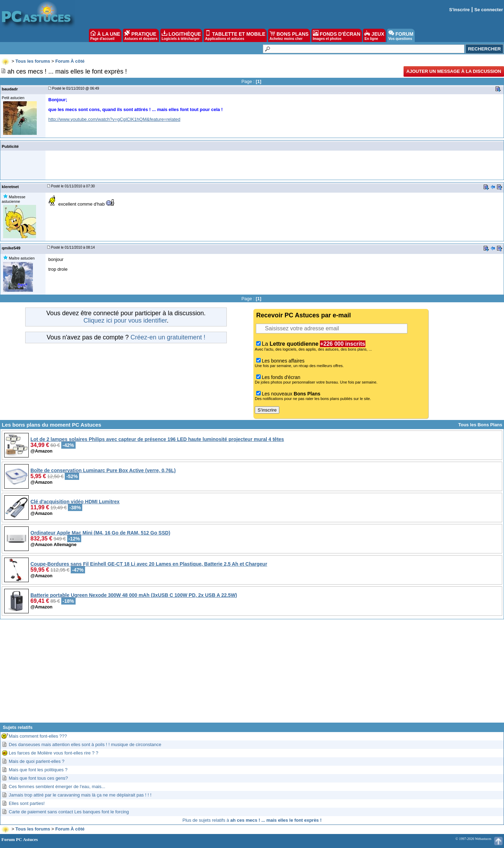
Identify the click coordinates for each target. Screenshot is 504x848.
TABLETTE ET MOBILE (235, 35)
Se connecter (489, 10)
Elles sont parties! (27, 803)
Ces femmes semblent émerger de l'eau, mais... (57, 787)
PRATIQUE (141, 35)
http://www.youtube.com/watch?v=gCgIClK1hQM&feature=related (114, 119)
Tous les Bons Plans (480, 425)
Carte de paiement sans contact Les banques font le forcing (69, 812)
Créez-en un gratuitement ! (168, 337)
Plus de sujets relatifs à (252, 820)
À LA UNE (105, 35)
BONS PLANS (289, 35)
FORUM (401, 35)
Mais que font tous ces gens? (38, 778)
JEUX (374, 35)
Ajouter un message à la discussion (454, 71)
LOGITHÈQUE (181, 35)
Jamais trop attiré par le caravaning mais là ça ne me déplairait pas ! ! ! (80, 795)
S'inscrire (459, 10)
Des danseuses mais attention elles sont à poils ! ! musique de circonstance (85, 744)
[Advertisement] (252, 674)
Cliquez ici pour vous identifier (125, 320)
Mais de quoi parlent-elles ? (37, 761)
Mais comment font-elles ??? (38, 736)
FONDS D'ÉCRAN (337, 35)
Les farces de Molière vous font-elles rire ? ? (54, 753)
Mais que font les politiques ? (38, 770)
